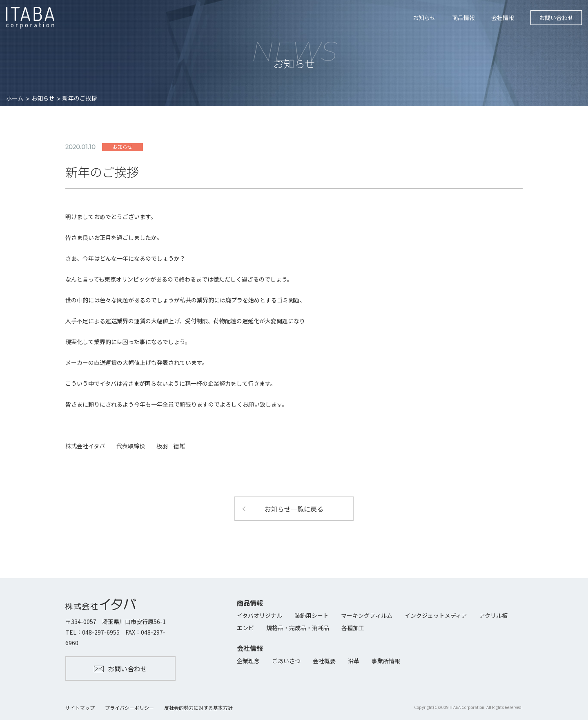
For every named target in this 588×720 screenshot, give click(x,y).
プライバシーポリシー (129, 708)
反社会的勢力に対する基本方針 (198, 708)
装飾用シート (312, 615)
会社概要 (324, 661)
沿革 (354, 661)
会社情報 (503, 18)
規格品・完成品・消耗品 (298, 628)
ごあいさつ (286, 661)
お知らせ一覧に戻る (294, 509)
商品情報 (463, 18)
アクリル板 (493, 615)
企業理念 (248, 661)
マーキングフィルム (367, 615)
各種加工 (353, 628)
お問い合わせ (556, 18)
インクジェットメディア (436, 615)
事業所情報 (386, 661)
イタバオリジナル (259, 615)
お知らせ (424, 18)
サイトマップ (80, 708)
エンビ (245, 628)
